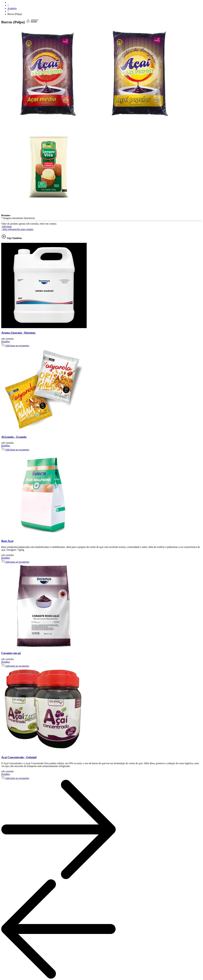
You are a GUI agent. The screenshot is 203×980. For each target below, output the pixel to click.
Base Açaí (7, 541)
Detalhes (6, 342)
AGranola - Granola (14, 437)
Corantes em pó (11, 653)
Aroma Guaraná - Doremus (18, 333)
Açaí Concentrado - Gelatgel (19, 757)
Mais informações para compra (17, 229)
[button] (6, 226)
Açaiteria (12, 8)
